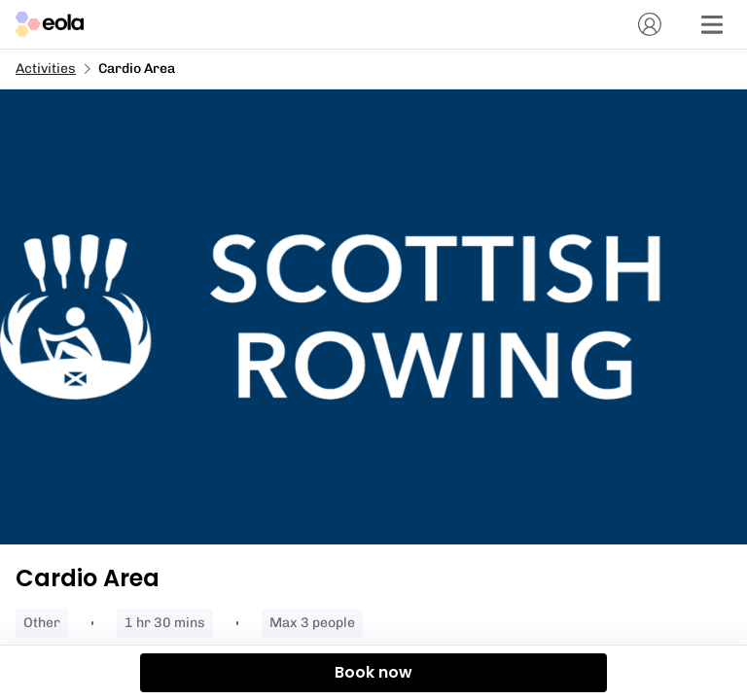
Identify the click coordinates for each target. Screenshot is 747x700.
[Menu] (712, 24)
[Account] (650, 24)
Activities (46, 69)
